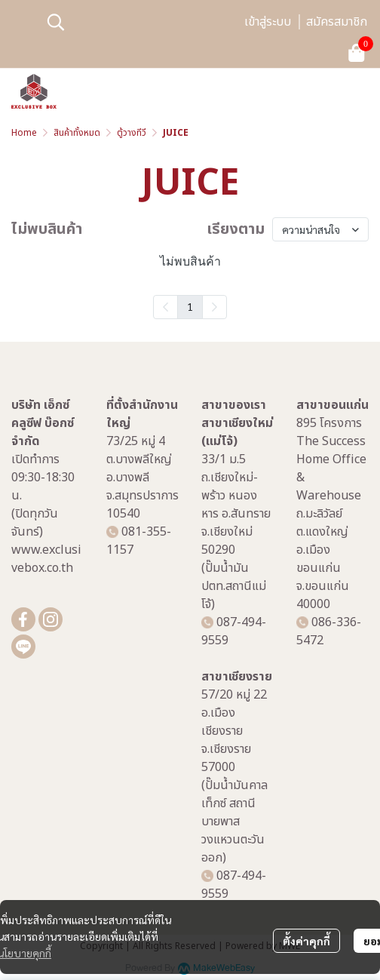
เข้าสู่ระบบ (268, 22)
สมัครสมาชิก (337, 22)
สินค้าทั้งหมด (77, 133)
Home (24, 133)
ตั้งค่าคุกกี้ (306, 941)
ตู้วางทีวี (132, 133)
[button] (137, 22)
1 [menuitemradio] (190, 306)
